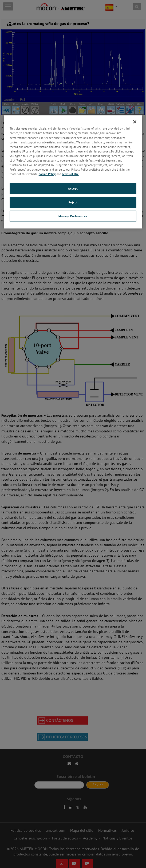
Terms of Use (70, 174)
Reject (73, 202)
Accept (73, 188)
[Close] (135, 122)
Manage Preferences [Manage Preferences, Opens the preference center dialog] (73, 216)
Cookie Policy (47, 174)
